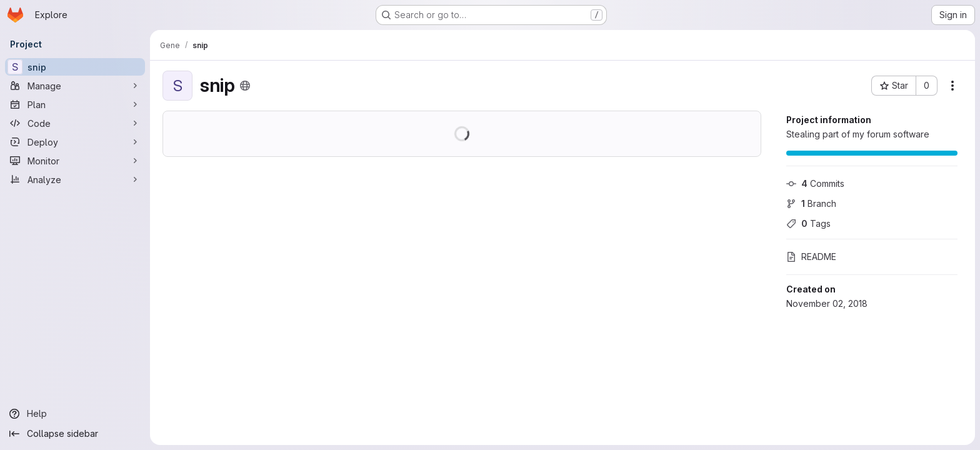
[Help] (75, 414)
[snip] (75, 67)
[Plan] (75, 104)
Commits (815, 183)
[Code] (75, 123)
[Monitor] (75, 161)
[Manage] (75, 86)
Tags (808, 223)
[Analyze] (75, 179)
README (811, 257)
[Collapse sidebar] (75, 434)
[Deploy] (75, 142)
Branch (811, 203)
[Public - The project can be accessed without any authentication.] (245, 86)
